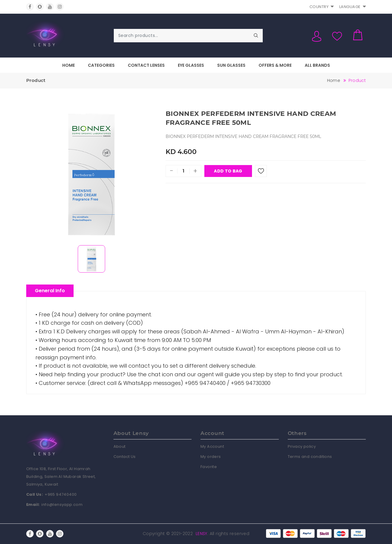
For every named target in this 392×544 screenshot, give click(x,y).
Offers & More (275, 65)
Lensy (202, 534)
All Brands (317, 65)
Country (322, 7)
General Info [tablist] (50, 291)
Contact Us (125, 457)
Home (69, 65)
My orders (211, 457)
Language (353, 7)
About (120, 446)
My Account (212, 446)
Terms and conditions (310, 457)
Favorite (209, 467)
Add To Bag (228, 171)
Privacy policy (302, 446)
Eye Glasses (191, 65)
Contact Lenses (146, 65)
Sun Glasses (231, 65)
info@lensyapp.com (62, 505)
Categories (101, 65)
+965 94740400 (61, 494)
